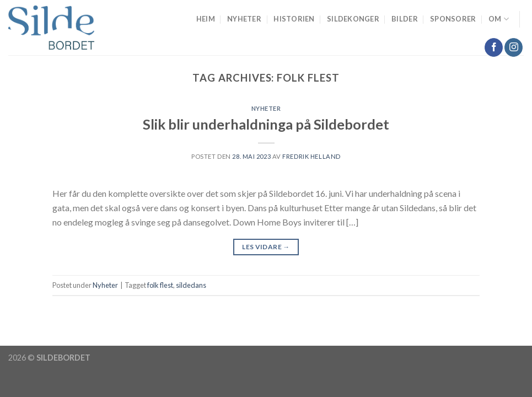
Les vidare (266, 247)
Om (499, 19)
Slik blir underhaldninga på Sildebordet (266, 124)
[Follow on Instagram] (514, 47)
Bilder (405, 19)
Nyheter (244, 19)
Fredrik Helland (311, 156)
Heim (206, 19)
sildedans (191, 285)
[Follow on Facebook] (494, 47)
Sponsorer (453, 19)
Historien (294, 19)
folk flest (160, 285)
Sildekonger (353, 19)
